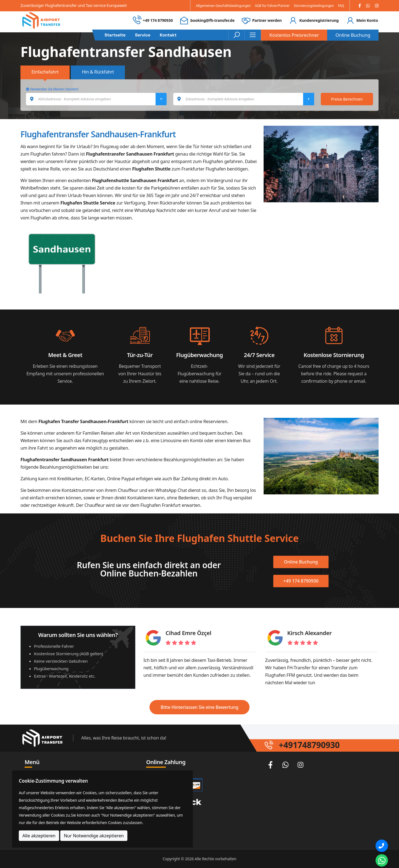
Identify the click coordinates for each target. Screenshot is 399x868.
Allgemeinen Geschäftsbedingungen (223, 6)
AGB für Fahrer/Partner (272, 6)
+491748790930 (309, 745)
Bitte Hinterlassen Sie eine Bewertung (199, 707)
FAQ (341, 6)
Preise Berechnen (347, 99)
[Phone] (382, 846)
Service (143, 35)
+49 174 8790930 (158, 20)
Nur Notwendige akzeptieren (94, 836)
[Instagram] (377, 6)
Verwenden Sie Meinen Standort (52, 89)
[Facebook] (360, 6)
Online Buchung (353, 35)
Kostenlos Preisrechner (294, 35)
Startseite (115, 35)
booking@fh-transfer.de (212, 20)
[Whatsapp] (368, 6)
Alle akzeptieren (39, 836)
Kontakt (168, 35)
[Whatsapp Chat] (382, 860)
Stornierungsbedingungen (314, 6)
